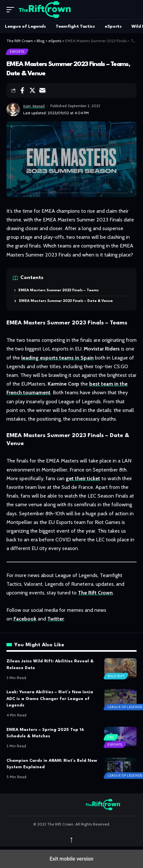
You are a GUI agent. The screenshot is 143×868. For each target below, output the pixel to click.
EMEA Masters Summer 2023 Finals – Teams (59, 290)
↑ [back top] (71, 839)
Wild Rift (116, 676)
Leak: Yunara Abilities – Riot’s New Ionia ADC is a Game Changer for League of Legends (50, 699)
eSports (17, 52)
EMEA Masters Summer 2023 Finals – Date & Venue (66, 301)
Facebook (25, 619)
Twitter (56, 619)
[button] (12, 10)
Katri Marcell (34, 106)
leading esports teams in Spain (57, 358)
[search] (132, 10)
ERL (111, 737)
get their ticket (83, 478)
